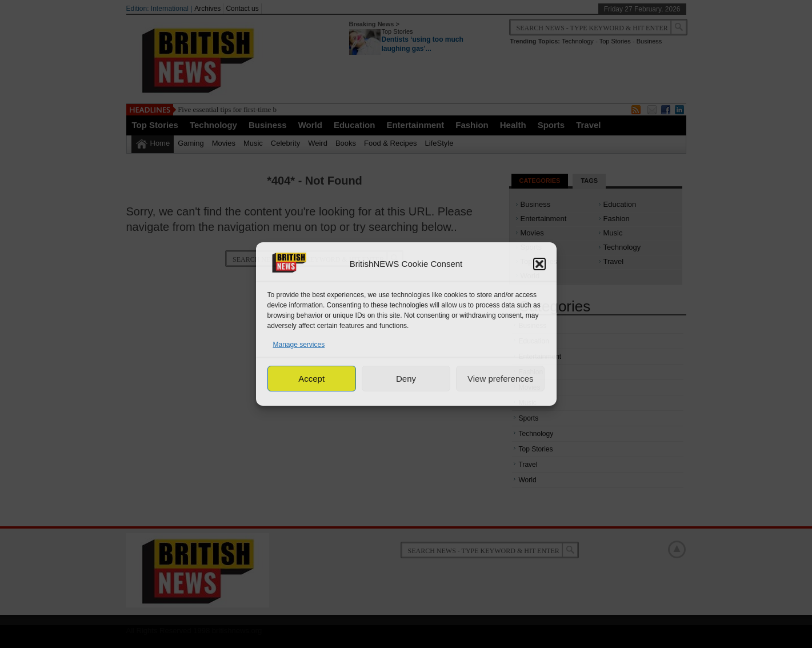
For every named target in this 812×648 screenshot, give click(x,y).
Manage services (299, 345)
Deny (406, 379)
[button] (539, 264)
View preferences (501, 379)
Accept (311, 379)
